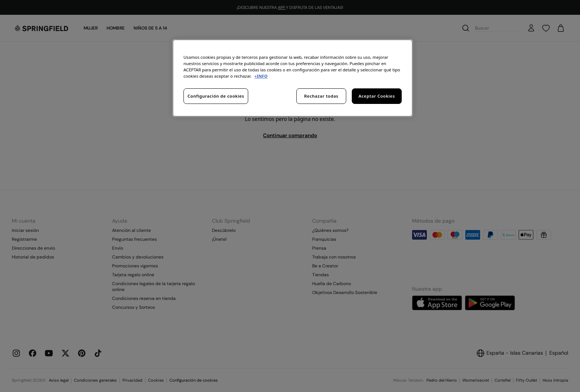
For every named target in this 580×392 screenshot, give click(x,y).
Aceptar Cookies (377, 96)
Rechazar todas (321, 96)
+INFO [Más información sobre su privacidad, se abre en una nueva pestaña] (261, 76)
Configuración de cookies (216, 96)
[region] (293, 78)
